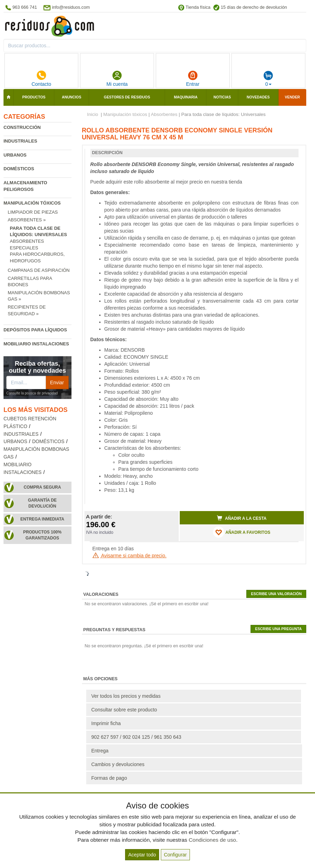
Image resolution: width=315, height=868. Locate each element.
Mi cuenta (117, 78)
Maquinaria (186, 97)
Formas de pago (109, 778)
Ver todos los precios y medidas (126, 696)
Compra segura (42, 487)
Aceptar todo (142, 855)
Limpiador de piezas (33, 212)
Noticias (222, 97)
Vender (292, 97)
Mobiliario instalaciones (36, 344)
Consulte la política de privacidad (32, 393)
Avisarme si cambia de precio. (130, 556)
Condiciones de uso (212, 840)
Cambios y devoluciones (118, 764)
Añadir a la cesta (242, 518)
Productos (34, 97)
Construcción (22, 127)
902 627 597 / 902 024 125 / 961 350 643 (136, 737)
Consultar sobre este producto (124, 710)
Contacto (41, 78)
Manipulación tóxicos (32, 203)
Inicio (93, 114)
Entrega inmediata (42, 519)
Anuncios (71, 97)
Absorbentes (164, 114)
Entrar (193, 78)
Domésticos (19, 169)
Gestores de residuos (127, 97)
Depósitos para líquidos (35, 330)
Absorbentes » (27, 220)
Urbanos (15, 155)
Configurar (175, 855)
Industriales (20, 141)
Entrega (100, 751)
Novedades (258, 97)
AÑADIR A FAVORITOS (242, 532)
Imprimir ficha (106, 723)
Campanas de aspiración (39, 270)
